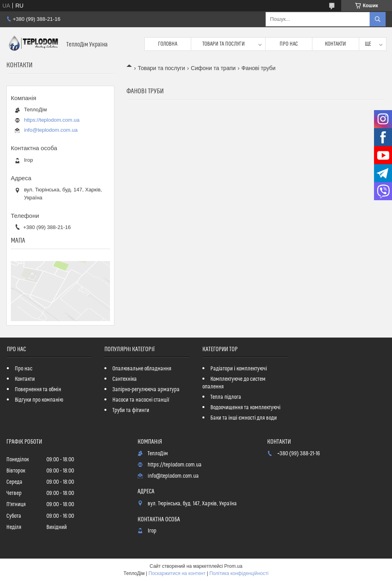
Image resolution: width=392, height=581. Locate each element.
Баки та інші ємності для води (244, 418)
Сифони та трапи (213, 68)
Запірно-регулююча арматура (146, 390)
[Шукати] (378, 19)
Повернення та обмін (38, 390)
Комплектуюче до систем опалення (234, 383)
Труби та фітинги (131, 410)
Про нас (289, 44)
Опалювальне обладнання (142, 369)
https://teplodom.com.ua (52, 120)
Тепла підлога (226, 397)
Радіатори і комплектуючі (239, 369)
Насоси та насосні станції (141, 400)
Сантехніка (125, 379)
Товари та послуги (224, 44)
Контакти (335, 44)
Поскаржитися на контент (177, 573)
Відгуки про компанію (39, 400)
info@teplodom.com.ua (51, 130)
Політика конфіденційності (239, 573)
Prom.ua (233, 566)
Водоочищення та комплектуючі (245, 408)
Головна (168, 44)
